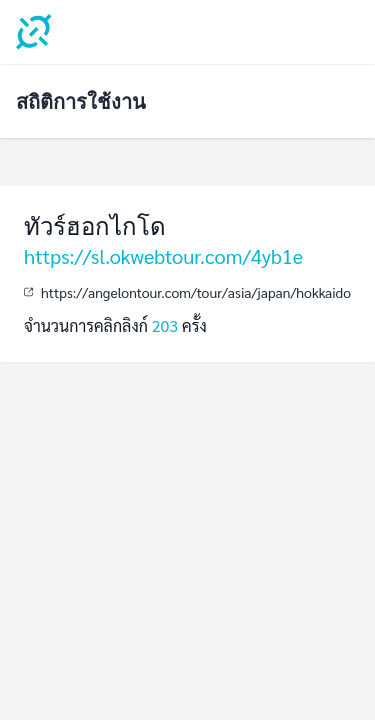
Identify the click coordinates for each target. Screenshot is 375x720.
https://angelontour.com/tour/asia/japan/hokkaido (196, 292)
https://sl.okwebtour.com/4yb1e (163, 256)
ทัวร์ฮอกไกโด (95, 225)
